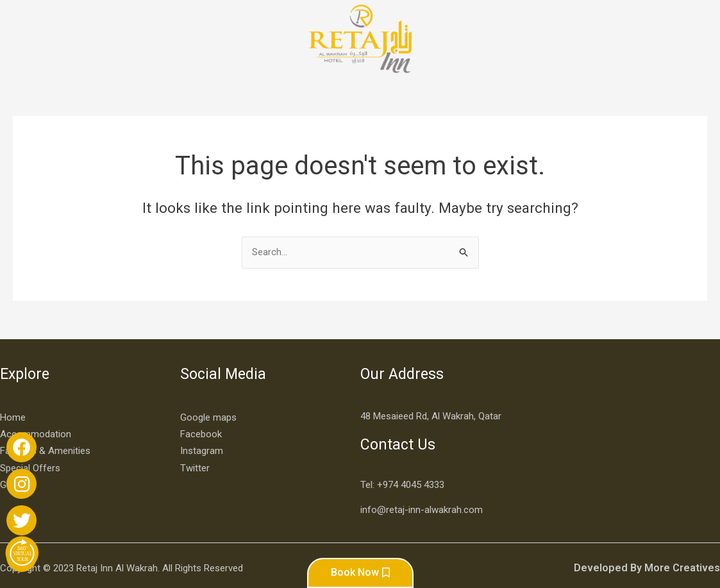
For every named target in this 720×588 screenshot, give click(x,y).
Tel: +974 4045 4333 (402, 466)
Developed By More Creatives (653, 549)
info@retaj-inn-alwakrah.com (422, 491)
